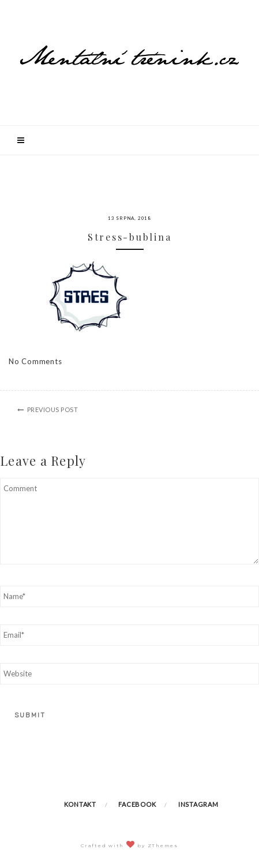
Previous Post (53, 409)
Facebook (137, 804)
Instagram (198, 804)
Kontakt (80, 804)
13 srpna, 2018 (129, 218)
